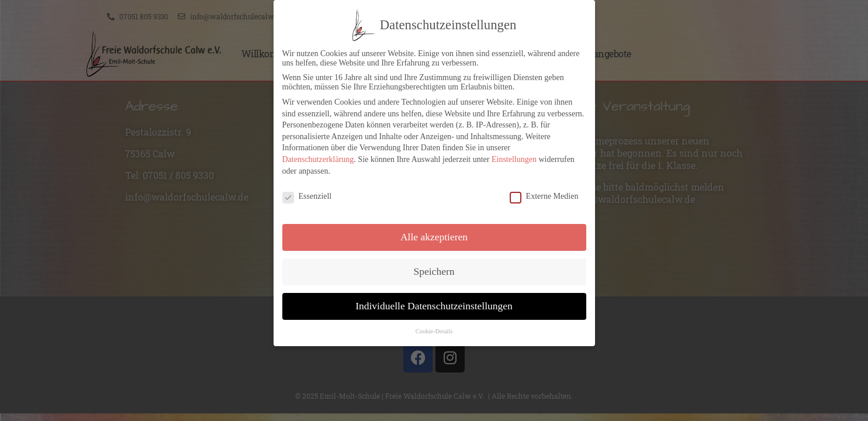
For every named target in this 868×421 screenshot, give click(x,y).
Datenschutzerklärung (318, 156)
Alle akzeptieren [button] (434, 234)
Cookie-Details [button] (434, 328)
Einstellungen (514, 156)
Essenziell (307, 194)
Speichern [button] (434, 268)
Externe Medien (544, 194)
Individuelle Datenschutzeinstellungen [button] (434, 303)
